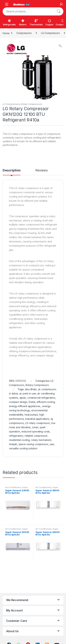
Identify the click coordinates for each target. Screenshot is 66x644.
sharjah (13, 444)
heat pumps (31, 415)
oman (35, 427)
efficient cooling (46, 402)
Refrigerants (9, 23)
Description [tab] (12, 170)
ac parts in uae (28, 393)
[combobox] (28, 11)
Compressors (24, 33)
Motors (23, 23)
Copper (49, 23)
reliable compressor (36, 436)
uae (52, 444)
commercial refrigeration (41, 398)
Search (58, 11)
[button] (60, 46)
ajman (23, 398)
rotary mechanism (41, 440)
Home (6, 33)
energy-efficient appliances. (25, 406)
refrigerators (16, 436)
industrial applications (37, 419)
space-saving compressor (33, 444)
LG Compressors (50, 33)
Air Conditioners (13, 487)
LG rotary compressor (37, 423)
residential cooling (19, 440)
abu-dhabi (31, 389)
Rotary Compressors (31, 104)
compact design (18, 402)
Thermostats (36, 23)
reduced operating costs (35, 431)
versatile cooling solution (23, 448)
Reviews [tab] (41, 170)
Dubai (32, 402)
